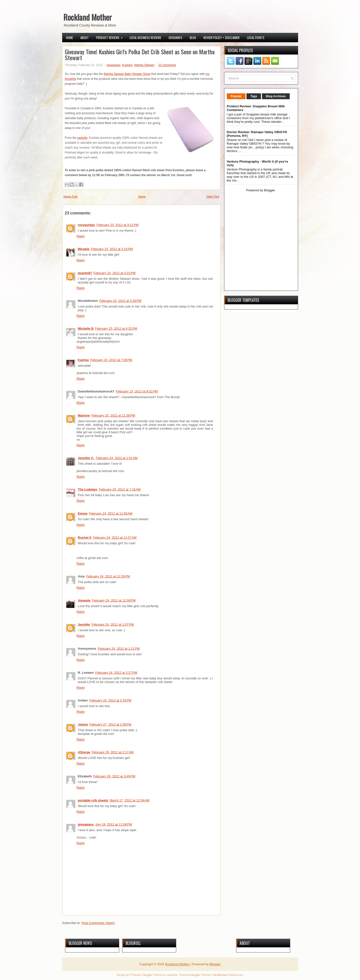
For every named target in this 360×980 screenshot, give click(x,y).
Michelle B (86, 329)
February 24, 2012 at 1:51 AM (117, 458)
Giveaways (175, 38)
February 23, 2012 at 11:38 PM (113, 415)
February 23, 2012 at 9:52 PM (137, 391)
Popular (236, 96)
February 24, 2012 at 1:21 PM (119, 649)
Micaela (84, 249)
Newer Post (71, 196)
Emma (83, 513)
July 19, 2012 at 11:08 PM (114, 824)
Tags (254, 96)
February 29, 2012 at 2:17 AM (113, 752)
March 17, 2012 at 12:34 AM (130, 800)
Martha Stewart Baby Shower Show (127, 74)
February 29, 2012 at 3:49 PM (114, 776)
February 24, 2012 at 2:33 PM (110, 700)
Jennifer (84, 624)
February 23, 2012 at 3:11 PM (118, 225)
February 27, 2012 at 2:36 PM (110, 724)
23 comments (167, 65)
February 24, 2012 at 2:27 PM (116, 673)
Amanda (84, 600)
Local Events (256, 38)
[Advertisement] (258, 253)
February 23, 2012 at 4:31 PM (116, 329)
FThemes (135, 975)
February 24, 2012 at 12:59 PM (114, 600)
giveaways (114, 65)
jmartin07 (85, 273)
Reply (81, 236)
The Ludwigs (88, 489)
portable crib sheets (93, 800)
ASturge (84, 752)
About (85, 38)
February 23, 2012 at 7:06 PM (111, 360)
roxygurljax (86, 225)
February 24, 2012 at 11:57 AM (115, 538)
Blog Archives (276, 96)
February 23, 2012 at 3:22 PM (114, 273)
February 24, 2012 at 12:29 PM (108, 576)
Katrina (83, 360)
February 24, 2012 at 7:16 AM (120, 489)
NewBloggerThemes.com (228, 975)
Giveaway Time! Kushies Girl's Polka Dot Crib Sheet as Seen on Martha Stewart (140, 55)
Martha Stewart (144, 65)
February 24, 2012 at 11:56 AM (111, 513)
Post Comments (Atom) (98, 923)
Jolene (83, 724)
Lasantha (171, 975)
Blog (193, 38)
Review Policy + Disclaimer (222, 38)
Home (70, 38)
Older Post (213, 196)
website (82, 138)
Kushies (127, 65)
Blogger (269, 190)
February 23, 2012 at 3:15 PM (112, 249)
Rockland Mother (88, 17)
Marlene (84, 415)
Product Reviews (111, 37)
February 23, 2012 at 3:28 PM (120, 301)
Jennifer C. (86, 458)
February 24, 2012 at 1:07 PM (113, 624)
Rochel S (85, 538)
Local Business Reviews (145, 38)
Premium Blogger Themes (195, 975)
